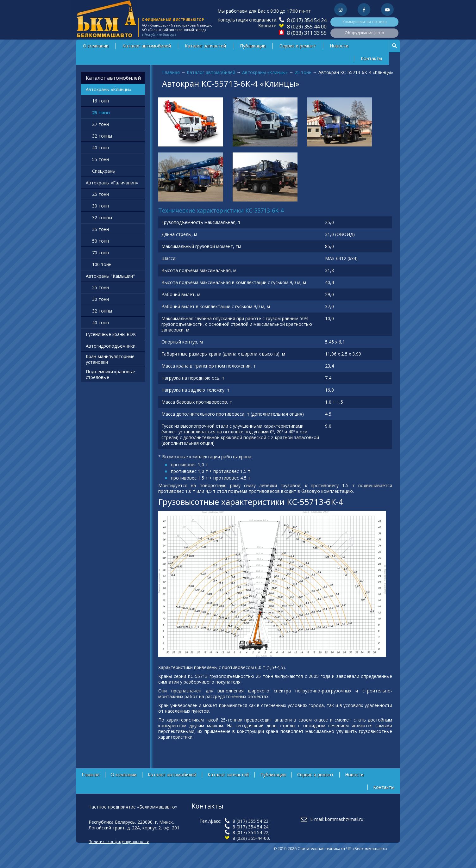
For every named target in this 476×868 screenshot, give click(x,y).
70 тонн (100, 253)
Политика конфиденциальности (119, 842)
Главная (171, 72)
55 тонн (100, 159)
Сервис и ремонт (298, 46)
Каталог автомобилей (147, 46)
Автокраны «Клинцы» (265, 72)
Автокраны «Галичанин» (112, 183)
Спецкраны (104, 171)
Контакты (371, 58)
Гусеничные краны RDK (111, 334)
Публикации (253, 46)
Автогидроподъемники (111, 346)
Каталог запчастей (205, 46)
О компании (96, 46)
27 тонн (100, 124)
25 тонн (303, 72)
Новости (339, 46)
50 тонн (100, 241)
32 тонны (102, 136)
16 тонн (100, 101)
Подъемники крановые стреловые (110, 374)
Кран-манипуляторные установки (110, 359)
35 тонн (100, 229)
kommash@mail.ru (344, 819)
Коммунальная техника (365, 22)
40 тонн (100, 148)
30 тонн (100, 206)
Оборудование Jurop (364, 33)
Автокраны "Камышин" (110, 276)
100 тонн (102, 264)
